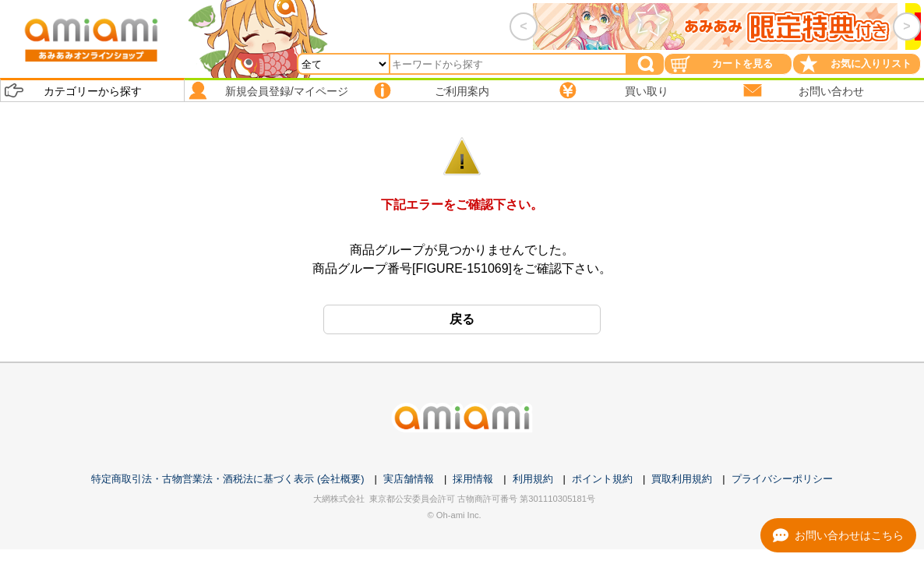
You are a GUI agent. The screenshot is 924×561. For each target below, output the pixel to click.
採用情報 (473, 479)
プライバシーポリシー (782, 479)
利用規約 (533, 479)
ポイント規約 (602, 479)
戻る (462, 319)
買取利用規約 (682, 479)
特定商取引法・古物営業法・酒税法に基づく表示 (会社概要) (227, 479)
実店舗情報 (409, 479)
